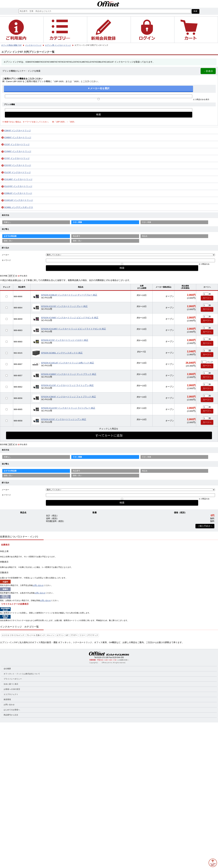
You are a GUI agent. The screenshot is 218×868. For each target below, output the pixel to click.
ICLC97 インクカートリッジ (17, 172)
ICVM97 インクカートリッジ (18, 151)
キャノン (51, 635)
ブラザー (74, 635)
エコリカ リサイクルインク (13, 635)
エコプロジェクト (11, 694)
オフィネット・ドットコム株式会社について (22, 674)
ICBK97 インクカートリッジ (17, 131)
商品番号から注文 (11, 715)
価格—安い (8, 241)
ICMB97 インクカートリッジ (18, 137)
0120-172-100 (103, 657)
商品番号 (76, 236)
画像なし (7, 222)
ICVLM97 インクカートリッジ (18, 179)
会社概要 (7, 669)
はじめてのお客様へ (12, 710)
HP (67, 635)
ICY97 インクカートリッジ (17, 158)
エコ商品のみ (204, 264)
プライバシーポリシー (13, 679)
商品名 (145, 236)
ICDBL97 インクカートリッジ (18, 193)
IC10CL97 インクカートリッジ (19, 200)
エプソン (60, 635)
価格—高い (77, 241)
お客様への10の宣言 (12, 689)
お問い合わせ (38, 585)
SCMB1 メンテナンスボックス (19, 207)
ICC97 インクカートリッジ (17, 144)
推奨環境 (7, 699)
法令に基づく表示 (11, 684)
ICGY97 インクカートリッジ (18, 165)
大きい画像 (147, 222)
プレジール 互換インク (36, 635)
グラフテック (93, 635)
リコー (82, 635)
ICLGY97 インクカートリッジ (18, 186)
